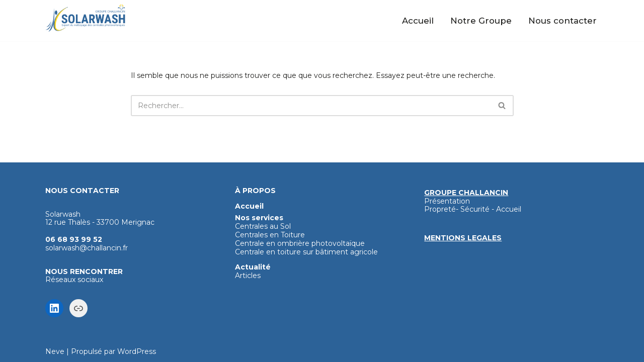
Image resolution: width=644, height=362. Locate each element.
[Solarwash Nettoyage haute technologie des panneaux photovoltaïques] (86, 18)
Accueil (418, 21)
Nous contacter (562, 21)
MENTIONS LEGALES (463, 238)
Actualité (253, 267)
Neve (55, 351)
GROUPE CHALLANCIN (466, 193)
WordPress (137, 351)
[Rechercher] (311, 106)
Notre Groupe (481, 21)
